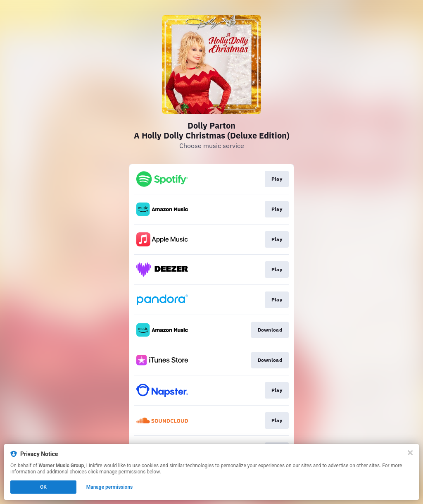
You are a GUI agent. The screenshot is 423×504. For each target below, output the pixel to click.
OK (43, 487)
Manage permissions (110, 487)
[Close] (410, 453)
